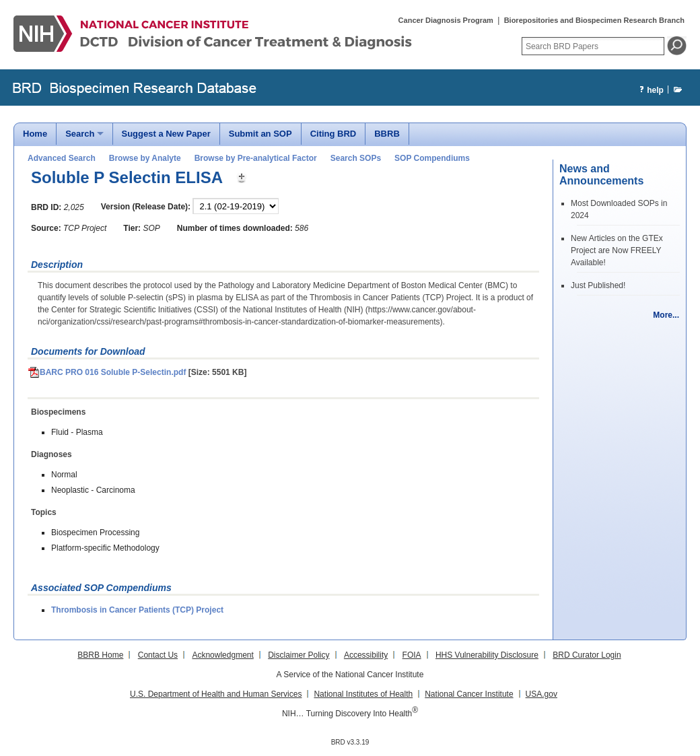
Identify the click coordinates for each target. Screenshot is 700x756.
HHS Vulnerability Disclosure (487, 655)
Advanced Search (62, 158)
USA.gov (541, 694)
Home (35, 134)
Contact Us (158, 655)
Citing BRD (334, 134)
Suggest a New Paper (166, 134)
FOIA (412, 655)
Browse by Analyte (145, 158)
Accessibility (366, 655)
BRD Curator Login (587, 655)
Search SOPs (356, 158)
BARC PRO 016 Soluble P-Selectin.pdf (107, 372)
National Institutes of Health (363, 694)
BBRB (387, 134)
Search (80, 134)
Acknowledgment (222, 655)
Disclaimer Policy (299, 655)
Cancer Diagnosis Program (446, 20)
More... (666, 315)
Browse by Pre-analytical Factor (256, 158)
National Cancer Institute (469, 694)
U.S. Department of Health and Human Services (216, 694)
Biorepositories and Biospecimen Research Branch (594, 20)
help (650, 91)
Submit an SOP (260, 134)
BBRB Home (100, 655)
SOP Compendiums (432, 158)
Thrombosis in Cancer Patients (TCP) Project (137, 610)
